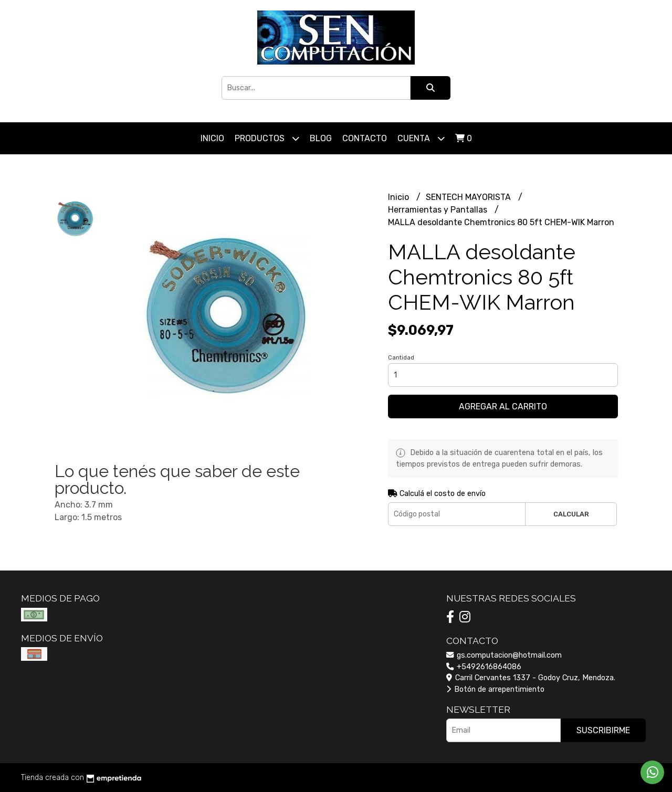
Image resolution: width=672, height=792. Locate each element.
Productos (267, 138)
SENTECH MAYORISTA (469, 197)
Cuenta (421, 138)
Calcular (571, 514)
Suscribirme (603, 730)
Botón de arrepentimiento (495, 689)
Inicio (212, 138)
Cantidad (401, 358)
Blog (321, 138)
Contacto (365, 138)
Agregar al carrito (503, 406)
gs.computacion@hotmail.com (504, 655)
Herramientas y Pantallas (439, 210)
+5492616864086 (484, 667)
